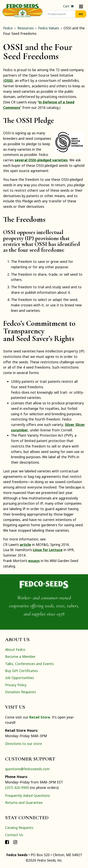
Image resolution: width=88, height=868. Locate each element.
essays (34, 561)
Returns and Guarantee (24, 802)
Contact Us (14, 835)
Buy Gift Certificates (21, 671)
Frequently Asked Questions (27, 795)
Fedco (8, 28)
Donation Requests (20, 692)
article (25, 545)
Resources (26, 28)
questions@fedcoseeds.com (27, 769)
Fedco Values (48, 28)
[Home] (22, 10)
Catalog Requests (19, 828)
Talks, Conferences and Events (29, 664)
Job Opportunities (19, 678)
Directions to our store (24, 744)
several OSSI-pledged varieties (41, 160)
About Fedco (15, 649)
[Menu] (81, 6)
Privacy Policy (16, 685)
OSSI (8, 80)
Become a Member (20, 656)
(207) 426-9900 (17, 788)
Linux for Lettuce (48, 550)
